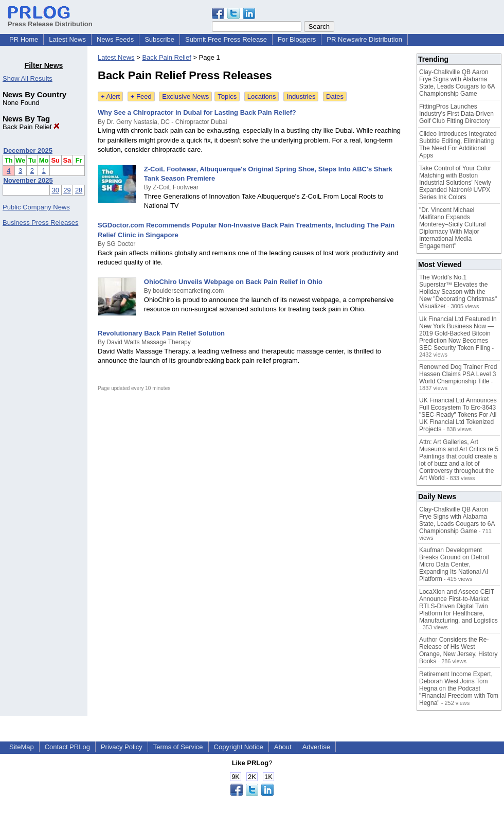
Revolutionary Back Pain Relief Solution (161, 333)
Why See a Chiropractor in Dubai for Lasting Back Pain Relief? (197, 112)
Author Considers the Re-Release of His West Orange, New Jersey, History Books (458, 650)
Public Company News (36, 207)
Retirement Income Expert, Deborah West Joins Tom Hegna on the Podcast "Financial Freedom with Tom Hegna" (459, 688)
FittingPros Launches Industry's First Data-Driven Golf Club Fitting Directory (456, 114)
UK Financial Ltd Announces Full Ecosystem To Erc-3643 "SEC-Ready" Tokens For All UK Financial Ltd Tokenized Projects (458, 415)
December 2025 (28, 151)
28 (79, 190)
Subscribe (159, 39)
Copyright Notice (239, 747)
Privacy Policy (122, 747)
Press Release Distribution (50, 20)
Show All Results (28, 78)
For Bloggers (297, 39)
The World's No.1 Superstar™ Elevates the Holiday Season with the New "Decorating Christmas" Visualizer (458, 292)
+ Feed (141, 96)
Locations (262, 96)
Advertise (316, 747)
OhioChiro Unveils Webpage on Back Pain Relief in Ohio (233, 282)
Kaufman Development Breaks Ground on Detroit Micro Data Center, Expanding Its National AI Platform (454, 564)
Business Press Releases (40, 223)
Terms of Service (178, 747)
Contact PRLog (67, 747)
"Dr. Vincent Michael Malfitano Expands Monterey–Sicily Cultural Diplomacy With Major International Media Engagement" (452, 228)
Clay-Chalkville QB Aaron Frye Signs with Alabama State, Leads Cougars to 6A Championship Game (457, 83)
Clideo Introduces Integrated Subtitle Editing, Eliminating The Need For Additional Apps (458, 145)
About (283, 747)
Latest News (67, 39)
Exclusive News (185, 96)
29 (67, 190)
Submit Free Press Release (226, 39)
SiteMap (22, 747)
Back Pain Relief (31, 127)
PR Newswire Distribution (364, 39)
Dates (335, 96)
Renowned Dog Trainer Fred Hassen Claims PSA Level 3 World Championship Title (458, 374)
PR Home (24, 39)
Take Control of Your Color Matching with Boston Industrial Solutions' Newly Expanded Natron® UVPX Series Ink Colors (455, 183)
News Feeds (115, 39)
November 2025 (28, 180)
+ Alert (110, 96)
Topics (227, 96)
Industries (301, 96)
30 (56, 190)
